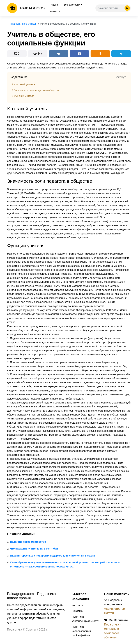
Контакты (55, 11)
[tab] (69, 77)
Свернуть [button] (121, 77)
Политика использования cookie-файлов (81, 631)
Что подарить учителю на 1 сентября (34, 549)
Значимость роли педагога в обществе (36, 90)
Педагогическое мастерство (28, 542)
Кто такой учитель (24, 84)
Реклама (77, 611)
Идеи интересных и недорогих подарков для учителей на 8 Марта (52, 556)
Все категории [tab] (72, 5)
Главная (54, 5)
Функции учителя (23, 96)
